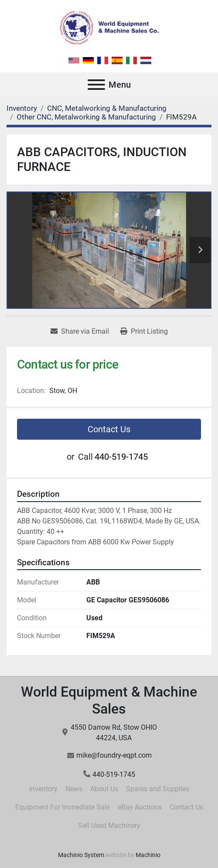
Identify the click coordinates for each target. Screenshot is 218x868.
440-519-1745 (121, 457)
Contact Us (109, 429)
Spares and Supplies (158, 789)
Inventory (43, 789)
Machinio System (81, 855)
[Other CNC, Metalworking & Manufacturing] (86, 117)
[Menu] (96, 85)
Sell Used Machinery (109, 825)
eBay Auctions (140, 807)
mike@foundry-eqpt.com (114, 755)
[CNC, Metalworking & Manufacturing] (107, 108)
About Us (104, 789)
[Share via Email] (80, 331)
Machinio (148, 855)
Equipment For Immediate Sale (63, 807)
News (74, 789)
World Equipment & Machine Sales (109, 700)
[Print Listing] (144, 331)
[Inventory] (22, 108)
